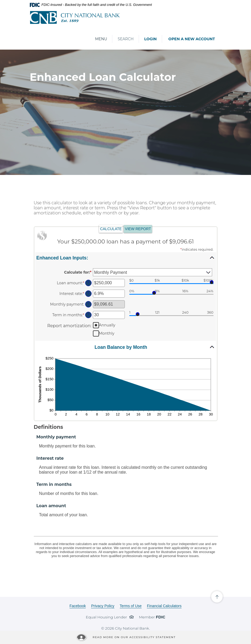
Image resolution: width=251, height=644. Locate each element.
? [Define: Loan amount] (88, 283)
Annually (107, 325)
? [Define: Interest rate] (88, 294)
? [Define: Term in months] (88, 315)
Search (125, 39)
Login (151, 39)
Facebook (78, 606)
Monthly (107, 333)
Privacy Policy (103, 606)
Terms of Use (131, 606)
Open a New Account (192, 39)
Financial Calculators (164, 606)
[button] (126, 258)
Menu (101, 39)
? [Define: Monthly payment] (88, 304)
